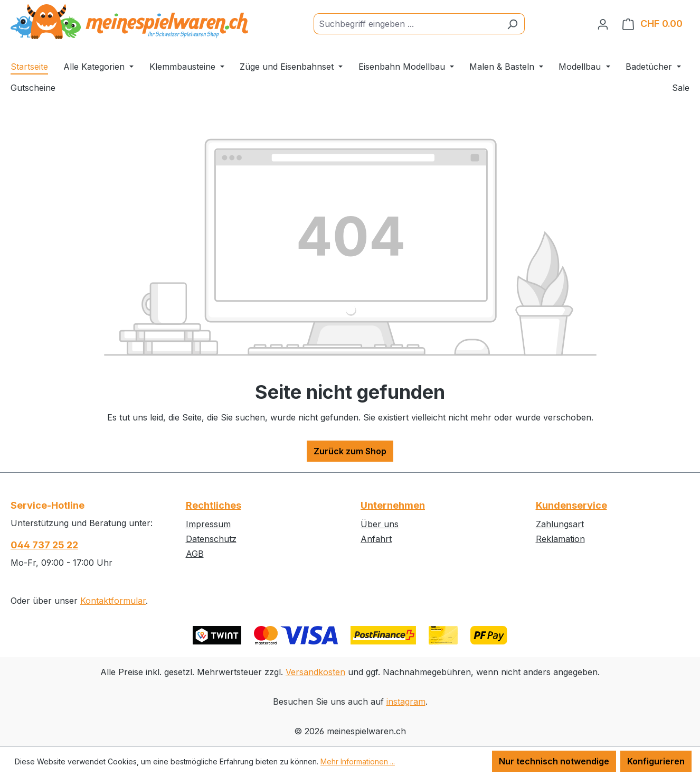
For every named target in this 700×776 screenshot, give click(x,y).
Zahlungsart (560, 524)
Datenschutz (211, 539)
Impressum (208, 524)
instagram (406, 702)
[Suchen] (512, 24)
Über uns (380, 524)
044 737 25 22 (44, 545)
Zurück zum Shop (350, 451)
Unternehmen (393, 505)
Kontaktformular (113, 601)
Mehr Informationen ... (358, 761)
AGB (195, 554)
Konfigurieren (656, 761)
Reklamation (560, 539)
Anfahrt (376, 539)
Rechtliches (214, 505)
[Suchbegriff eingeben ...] (407, 24)
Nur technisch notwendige (554, 761)
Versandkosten (315, 672)
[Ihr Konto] (603, 24)
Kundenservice (571, 505)
